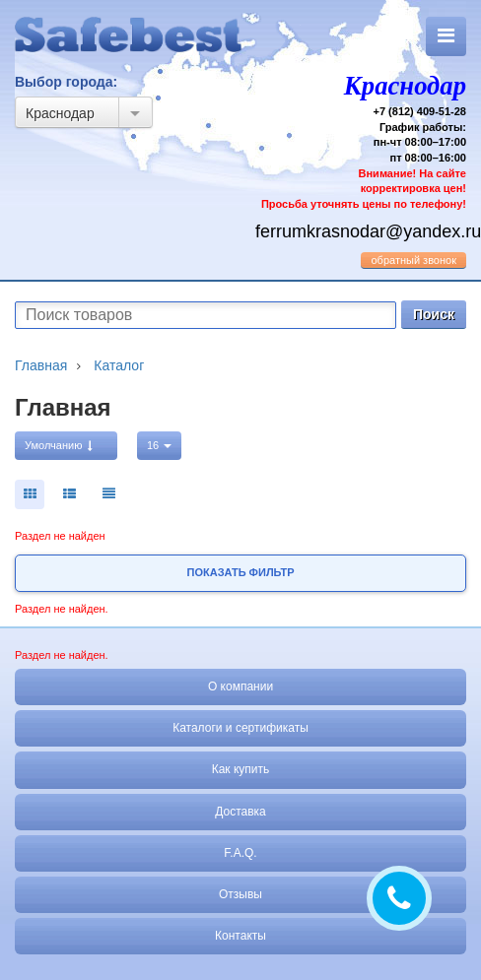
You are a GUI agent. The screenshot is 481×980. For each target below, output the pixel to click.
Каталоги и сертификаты (240, 728)
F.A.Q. (240, 853)
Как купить (241, 769)
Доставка (240, 812)
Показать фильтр (241, 572)
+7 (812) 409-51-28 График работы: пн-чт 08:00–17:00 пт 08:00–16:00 (361, 138)
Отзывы (240, 894)
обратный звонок (413, 260)
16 (159, 445)
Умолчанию (59, 446)
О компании (240, 686)
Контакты (240, 936)
